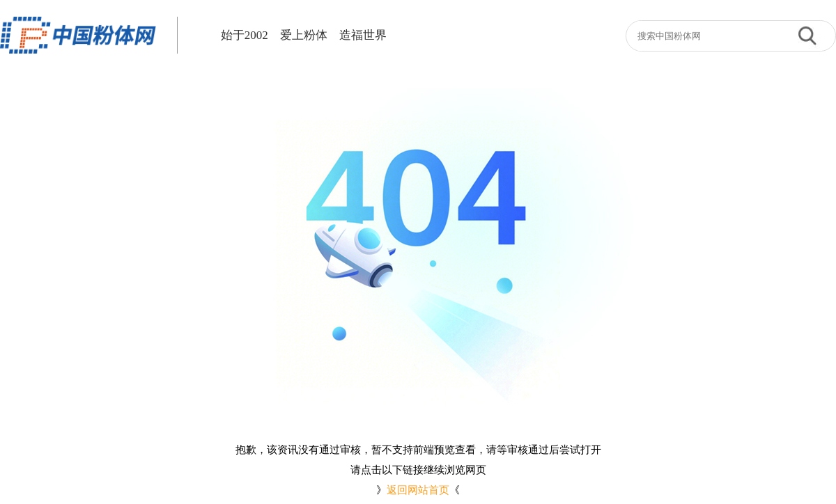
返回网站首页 (418, 490)
